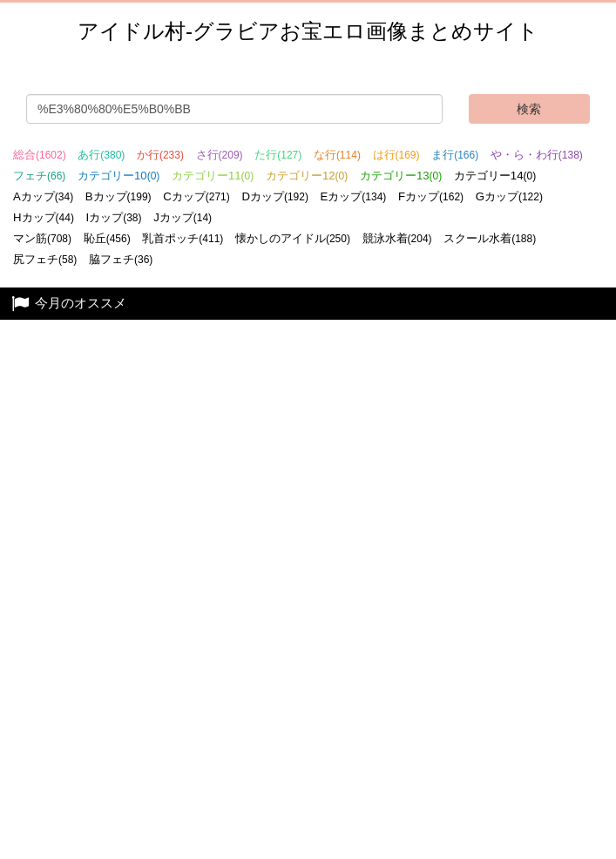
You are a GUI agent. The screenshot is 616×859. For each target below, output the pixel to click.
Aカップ (43, 196)
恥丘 (107, 238)
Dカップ (275, 196)
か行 (160, 155)
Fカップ (431, 196)
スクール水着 (490, 238)
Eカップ (354, 196)
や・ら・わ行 (537, 155)
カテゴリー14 (495, 176)
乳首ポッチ (183, 238)
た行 (278, 155)
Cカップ (196, 196)
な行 (337, 155)
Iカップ (114, 217)
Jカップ (183, 217)
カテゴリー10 (118, 176)
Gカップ (509, 196)
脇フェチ (121, 259)
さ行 (220, 155)
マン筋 (42, 238)
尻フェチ (45, 259)
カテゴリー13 (401, 176)
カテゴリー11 (213, 176)
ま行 (455, 155)
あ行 (101, 155)
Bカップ (118, 196)
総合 (40, 155)
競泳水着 (397, 238)
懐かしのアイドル (293, 238)
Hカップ (44, 217)
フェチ (39, 176)
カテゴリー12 (307, 176)
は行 (396, 155)
